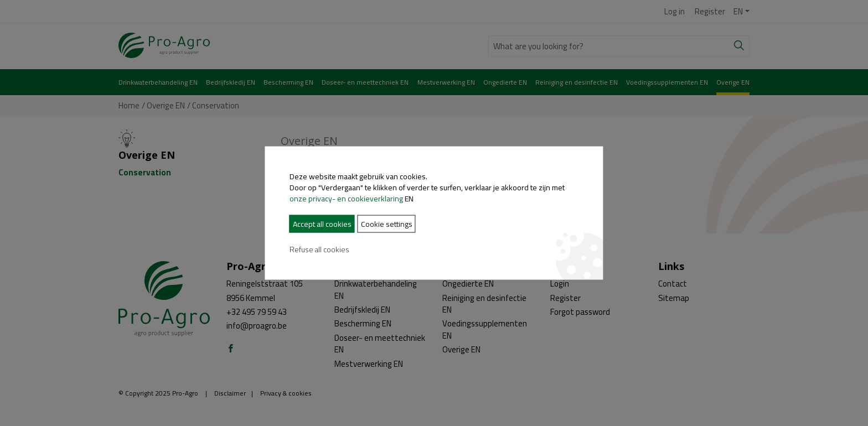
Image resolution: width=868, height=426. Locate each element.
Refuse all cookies (275, 250)
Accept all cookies (277, 224)
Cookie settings (342, 224)
